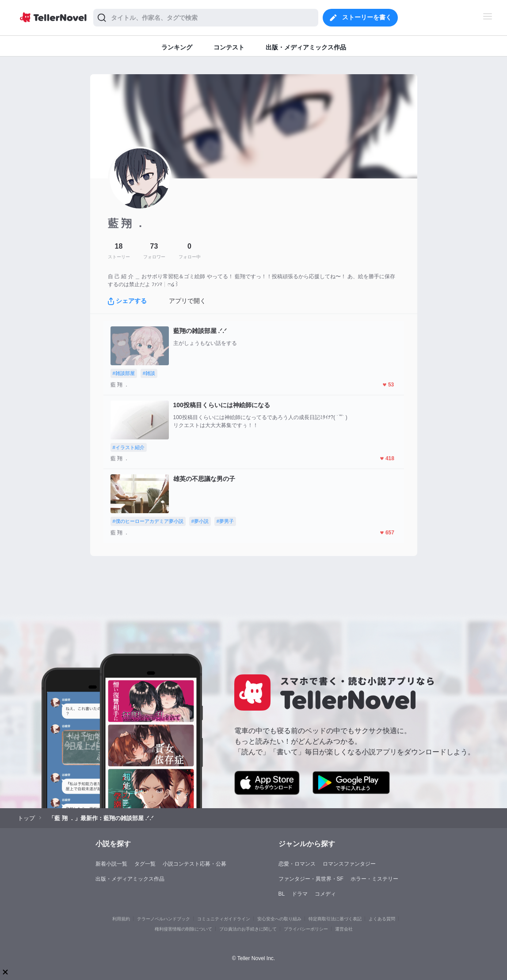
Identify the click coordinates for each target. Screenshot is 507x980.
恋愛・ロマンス (297, 864)
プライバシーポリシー (306, 929)
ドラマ (300, 894)
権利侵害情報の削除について (183, 929)
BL (282, 894)
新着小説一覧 (111, 864)
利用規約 (121, 919)
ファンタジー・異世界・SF (311, 879)
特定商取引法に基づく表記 (335, 919)
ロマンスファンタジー (349, 864)
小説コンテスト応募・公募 (194, 864)
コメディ (325, 894)
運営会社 (344, 929)
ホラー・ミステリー (374, 879)
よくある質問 (382, 919)
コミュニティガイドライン (224, 919)
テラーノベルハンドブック (164, 919)
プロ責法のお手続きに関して (248, 929)
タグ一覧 (145, 864)
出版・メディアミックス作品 (130, 879)
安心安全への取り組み (279, 919)
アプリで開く (187, 301)
